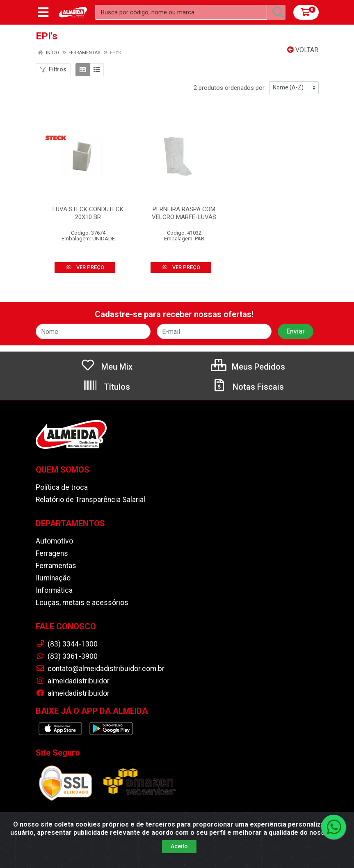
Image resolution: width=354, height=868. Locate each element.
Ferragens (52, 553)
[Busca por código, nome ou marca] (181, 12)
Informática (54, 590)
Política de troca (62, 487)
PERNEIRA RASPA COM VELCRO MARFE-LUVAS (184, 213)
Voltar (303, 50)
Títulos (106, 387)
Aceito (179, 860)
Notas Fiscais (248, 387)
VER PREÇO (85, 267)
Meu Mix (106, 367)
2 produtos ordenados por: (230, 88)
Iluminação (53, 578)
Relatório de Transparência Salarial (90, 500)
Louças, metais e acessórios (82, 603)
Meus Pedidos (248, 367)
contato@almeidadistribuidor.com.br (100, 669)
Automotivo (54, 541)
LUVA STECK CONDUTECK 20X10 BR (88, 213)
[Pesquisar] (279, 12)
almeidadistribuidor (73, 681)
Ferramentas (56, 566)
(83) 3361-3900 (67, 656)
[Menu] (43, 12)
